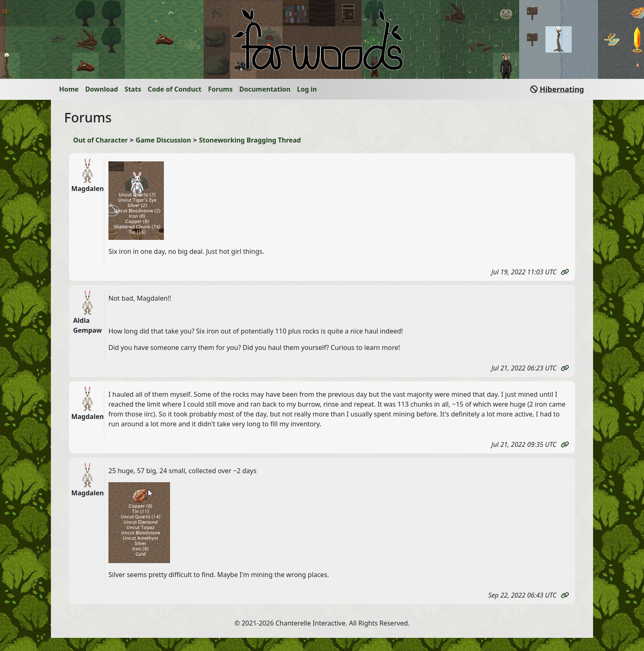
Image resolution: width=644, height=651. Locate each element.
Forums (221, 89)
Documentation (265, 89)
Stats (133, 89)
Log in (307, 89)
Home (69, 89)
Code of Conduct (175, 89)
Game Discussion (163, 140)
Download (101, 89)
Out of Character (100, 140)
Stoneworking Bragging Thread (250, 140)
